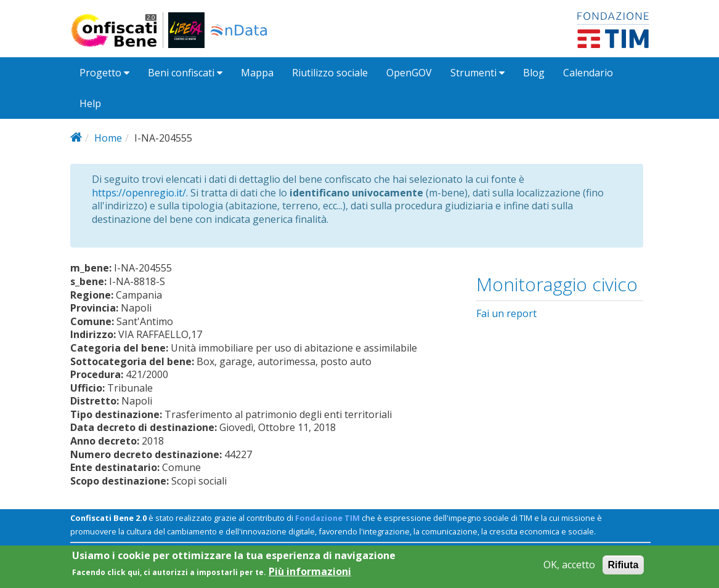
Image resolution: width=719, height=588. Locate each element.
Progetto (104, 73)
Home (108, 138)
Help (90, 103)
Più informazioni (310, 575)
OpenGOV (409, 73)
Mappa (257, 73)
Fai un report (506, 313)
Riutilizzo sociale (330, 73)
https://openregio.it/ (139, 193)
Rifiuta (624, 569)
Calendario (588, 73)
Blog (534, 73)
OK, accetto (569, 569)
